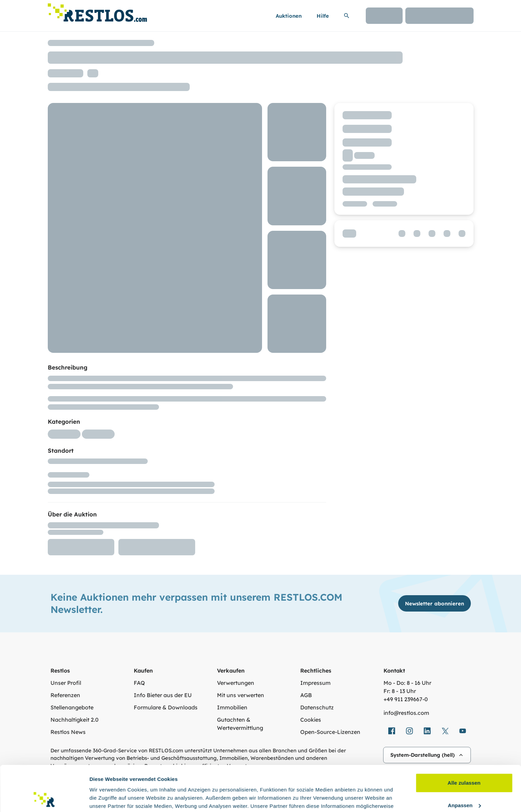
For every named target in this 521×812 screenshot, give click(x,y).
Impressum (315, 683)
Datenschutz (317, 707)
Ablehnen (464, 785)
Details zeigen (107, 799)
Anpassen (465, 762)
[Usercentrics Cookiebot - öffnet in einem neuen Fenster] (44, 799)
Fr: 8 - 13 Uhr (400, 691)
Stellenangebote (72, 707)
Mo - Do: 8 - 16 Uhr (407, 683)
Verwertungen (236, 683)
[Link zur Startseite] (97, 11)
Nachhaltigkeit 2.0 (75, 720)
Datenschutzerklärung (326, 780)
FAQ (139, 683)
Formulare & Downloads (166, 707)
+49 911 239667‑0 (406, 699)
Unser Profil (66, 683)
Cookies (311, 720)
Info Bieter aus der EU (163, 695)
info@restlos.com (406, 713)
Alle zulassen (464, 740)
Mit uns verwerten (241, 695)
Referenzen (65, 695)
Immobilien (232, 707)
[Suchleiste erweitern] (347, 16)
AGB (306, 695)
